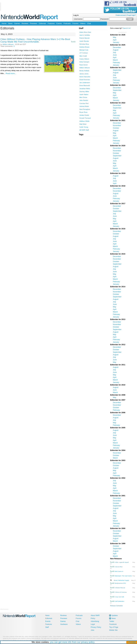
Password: (114, 19)
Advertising (95, 621)
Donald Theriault (85, 118)
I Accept (132, 642)
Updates (115, 615)
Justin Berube (84, 41)
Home (4, 24)
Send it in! (127, 28)
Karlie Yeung (84, 127)
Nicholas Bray (84, 44)
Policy (93, 618)
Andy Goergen (84, 62)
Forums (75, 24)
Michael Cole (84, 50)
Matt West (83, 124)
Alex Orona (83, 97)
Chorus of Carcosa (121, 592)
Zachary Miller (84, 92)
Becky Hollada (84, 71)
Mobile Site (113, 630)
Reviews (25, 24)
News (10, 24)
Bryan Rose (83, 112)
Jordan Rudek (84, 115)
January (116, 42)
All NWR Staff (84, 130)
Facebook (113, 624)
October (116, 128)
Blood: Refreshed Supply (121, 580)
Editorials (42, 24)
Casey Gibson (84, 59)
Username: (87, 19)
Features (51, 24)
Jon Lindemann (85, 83)
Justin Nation (84, 94)
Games (17, 24)
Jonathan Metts (85, 89)
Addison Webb (84, 121)
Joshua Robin (84, 106)
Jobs (92, 630)
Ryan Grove (84, 65)
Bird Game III (119, 571)
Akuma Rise (119, 567)
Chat (89, 24)
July (114, 52)
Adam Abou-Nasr (85, 32)
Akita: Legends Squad (122, 562)
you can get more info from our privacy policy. (73, 642)
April (115, 40)
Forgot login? (131, 15)
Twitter (112, 621)
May (115, 37)
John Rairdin (84, 100)
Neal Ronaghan (85, 109)
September (117, 70)
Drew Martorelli (85, 85)
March (115, 60)
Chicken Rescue (120, 588)
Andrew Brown (84, 47)
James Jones (84, 74)
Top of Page (114, 627)
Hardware (64, 624)
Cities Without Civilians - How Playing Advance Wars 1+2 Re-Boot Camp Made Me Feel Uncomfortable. (35, 41)
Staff (47, 627)
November (117, 125)
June (115, 55)
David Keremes (85, 80)
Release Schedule (116, 606)
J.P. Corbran (84, 53)
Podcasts (67, 24)
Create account (121, 15)
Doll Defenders (120, 601)
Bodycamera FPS (120, 583)
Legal (93, 624)
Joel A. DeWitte (85, 35)
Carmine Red (84, 103)
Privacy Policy (96, 627)
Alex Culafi (83, 56)
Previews (33, 24)
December (117, 47)
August (116, 50)
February (116, 63)
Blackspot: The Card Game (123, 576)
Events (59, 24)
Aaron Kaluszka (85, 77)
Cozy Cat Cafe (120, 597)
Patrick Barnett (84, 38)
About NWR (95, 615)
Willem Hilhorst (8, 44)
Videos (83, 24)
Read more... (11, 73)
